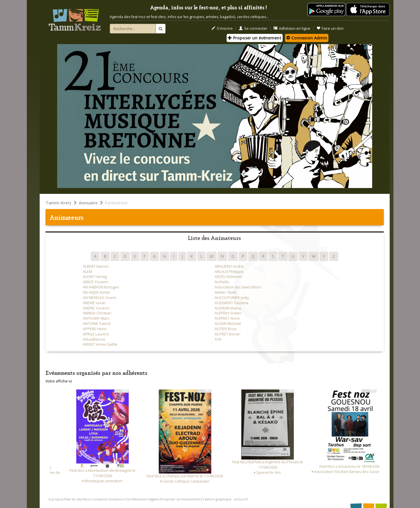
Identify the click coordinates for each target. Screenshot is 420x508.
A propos (56, 499)
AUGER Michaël (228, 324)
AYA (218, 339)
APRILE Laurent (96, 334)
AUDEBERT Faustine (232, 303)
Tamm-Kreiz (58, 203)
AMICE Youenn (96, 282)
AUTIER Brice (226, 329)
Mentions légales (146, 499)
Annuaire (88, 203)
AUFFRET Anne (227, 318)
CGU (128, 499)
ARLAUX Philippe (229, 272)
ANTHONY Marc (96, 318)
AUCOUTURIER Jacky (232, 298)
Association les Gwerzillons (238, 287)
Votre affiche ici (59, 381)
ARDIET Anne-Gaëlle (100, 344)
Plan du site (73, 499)
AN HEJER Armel (96, 292)
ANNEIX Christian (97, 313)
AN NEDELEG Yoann (100, 298)
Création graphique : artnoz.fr (225, 499)
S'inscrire (222, 28)
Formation (116, 203)
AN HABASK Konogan (101, 287)
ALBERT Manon (96, 266)
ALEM (87, 272)
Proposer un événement (180, 499)
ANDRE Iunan (94, 303)
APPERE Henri (95, 329)
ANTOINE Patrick (97, 324)
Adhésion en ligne (292, 28)
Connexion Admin (307, 38)
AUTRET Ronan (228, 334)
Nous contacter (96, 499)
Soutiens (116, 499)
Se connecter (253, 28)
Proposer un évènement (255, 38)
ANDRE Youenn (96, 308)
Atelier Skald (225, 292)
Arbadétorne (94, 339)
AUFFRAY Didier (228, 313)
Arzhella (222, 282)
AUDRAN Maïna (228, 308)
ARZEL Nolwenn (228, 277)
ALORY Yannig (95, 277)
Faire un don (330, 28)
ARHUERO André (229, 266)
